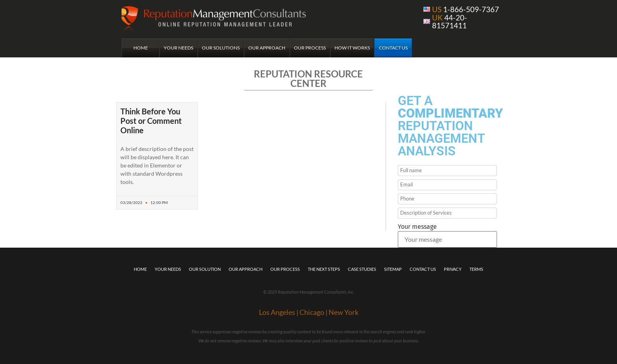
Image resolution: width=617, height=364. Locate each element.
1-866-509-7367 (466, 9)
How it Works (352, 48)
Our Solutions (221, 48)
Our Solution (205, 269)
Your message (417, 227)
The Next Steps (324, 269)
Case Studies (362, 269)
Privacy (453, 269)
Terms (476, 269)
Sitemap (393, 269)
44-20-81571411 (450, 21)
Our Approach (267, 48)
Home (141, 48)
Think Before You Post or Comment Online (151, 121)
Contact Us (393, 48)
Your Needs (178, 48)
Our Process (310, 48)
